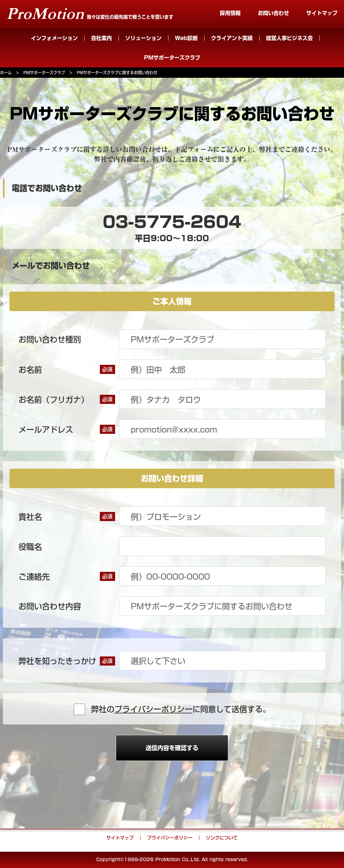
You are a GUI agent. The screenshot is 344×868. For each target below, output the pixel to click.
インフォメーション (54, 38)
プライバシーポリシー (153, 709)
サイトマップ (322, 13)
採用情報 (230, 13)
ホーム (6, 73)
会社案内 (101, 38)
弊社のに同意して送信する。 (181, 709)
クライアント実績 (232, 38)
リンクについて (222, 838)
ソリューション (143, 38)
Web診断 (186, 38)
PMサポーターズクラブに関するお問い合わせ (117, 73)
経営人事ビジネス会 (289, 38)
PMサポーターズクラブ (172, 58)
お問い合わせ (273, 13)
